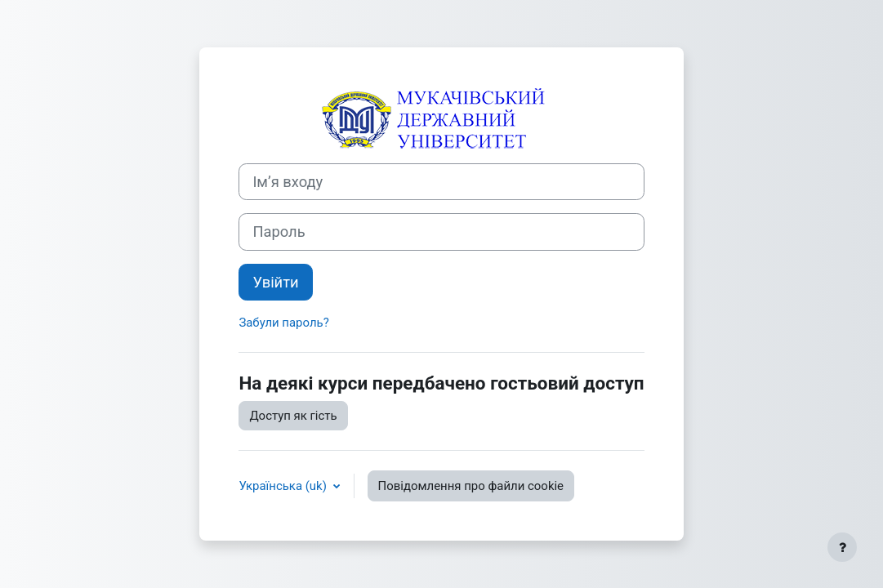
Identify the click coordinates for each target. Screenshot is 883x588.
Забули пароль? (283, 323)
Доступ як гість (293, 416)
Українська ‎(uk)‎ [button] (284, 486)
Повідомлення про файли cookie (471, 486)
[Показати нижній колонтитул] (842, 547)
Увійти (275, 282)
